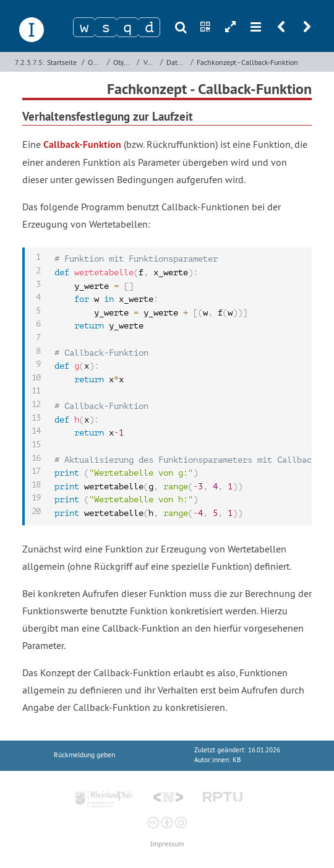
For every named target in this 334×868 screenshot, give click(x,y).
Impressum (167, 844)
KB (237, 760)
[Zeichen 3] (127, 27)
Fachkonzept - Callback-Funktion (247, 62)
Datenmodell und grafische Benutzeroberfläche (177, 62)
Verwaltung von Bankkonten (150, 62)
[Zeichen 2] (106, 27)
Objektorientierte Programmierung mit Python (124, 62)
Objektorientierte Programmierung (96, 62)
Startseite (62, 62)
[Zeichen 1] (84, 27)
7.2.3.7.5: (30, 62)
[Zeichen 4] (149, 27)
